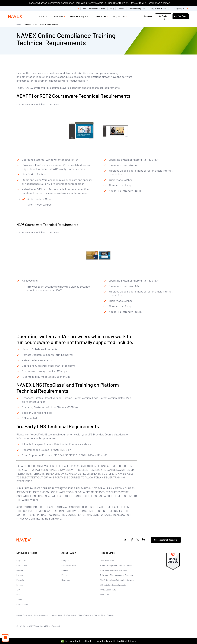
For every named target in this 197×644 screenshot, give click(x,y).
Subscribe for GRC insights (166, 540)
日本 (18, 590)
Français (20, 580)
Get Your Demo (181, 16)
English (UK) (21, 565)
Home (19, 24)
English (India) (22, 604)
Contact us (149, 16)
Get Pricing (163, 16)
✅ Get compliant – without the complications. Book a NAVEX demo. (99, 641)
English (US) (21, 561)
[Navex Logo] (15, 16)
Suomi (19, 599)
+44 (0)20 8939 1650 (158, 9)
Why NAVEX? (119, 16)
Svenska (20, 595)
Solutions (58, 16)
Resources (101, 16)
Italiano (20, 575)
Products (42, 16)
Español (20, 585)
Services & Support (79, 16)
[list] (180, 9)
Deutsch (20, 570)
